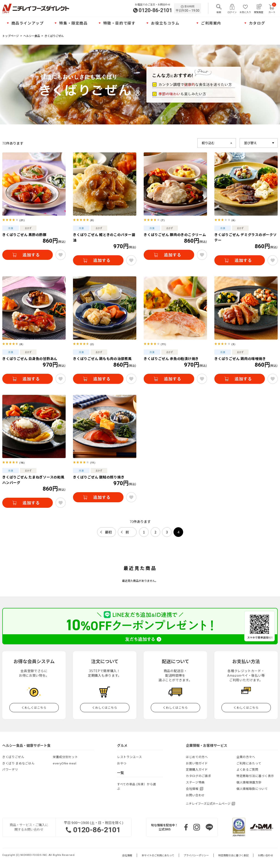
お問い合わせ (195, 795)
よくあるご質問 (247, 769)
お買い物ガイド (197, 763)
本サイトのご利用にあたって (158, 855)
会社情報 (127, 855)
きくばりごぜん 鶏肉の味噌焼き (240, 358)
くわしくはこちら (34, 707)
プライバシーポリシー (196, 855)
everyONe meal (64, 763)
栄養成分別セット (65, 757)
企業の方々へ (246, 757)
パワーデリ (10, 769)
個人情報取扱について (252, 789)
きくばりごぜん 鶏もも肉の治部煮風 (102, 358)
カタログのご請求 (198, 776)
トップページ (11, 36)
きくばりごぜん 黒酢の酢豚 (24, 235)
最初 (108, 532)
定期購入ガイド (197, 769)
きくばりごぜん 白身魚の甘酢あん (30, 358)
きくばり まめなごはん (18, 763)
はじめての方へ (197, 757)
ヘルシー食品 (32, 36)
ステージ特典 (195, 782)
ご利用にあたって (249, 763)
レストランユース (129, 757)
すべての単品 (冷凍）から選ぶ (137, 786)
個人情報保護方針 (249, 782)
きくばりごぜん (54, 36)
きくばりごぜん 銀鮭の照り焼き (99, 477)
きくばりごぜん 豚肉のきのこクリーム (175, 235)
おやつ (122, 763)
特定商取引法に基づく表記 (233, 855)
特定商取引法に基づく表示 (255, 776)
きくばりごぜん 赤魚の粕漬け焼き (171, 358)
